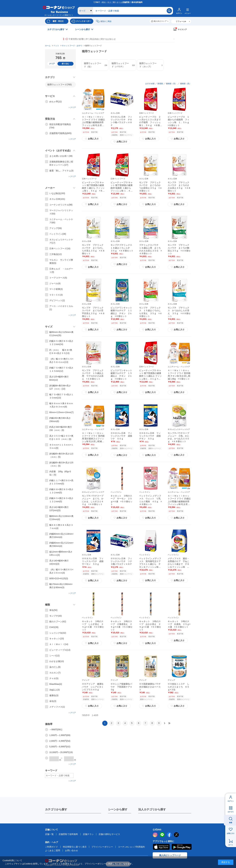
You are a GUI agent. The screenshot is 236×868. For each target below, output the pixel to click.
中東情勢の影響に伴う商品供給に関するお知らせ (89, 39)
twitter (176, 835)
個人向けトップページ (170, 855)
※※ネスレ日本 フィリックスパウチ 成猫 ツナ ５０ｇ (122, 436)
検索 (231, 823)
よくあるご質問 (53, 850)
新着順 (160, 84)
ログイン (231, 801)
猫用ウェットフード (60, 85)
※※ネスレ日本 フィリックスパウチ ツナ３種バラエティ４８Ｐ (121, 561)
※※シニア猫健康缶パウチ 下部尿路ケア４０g (121, 687)
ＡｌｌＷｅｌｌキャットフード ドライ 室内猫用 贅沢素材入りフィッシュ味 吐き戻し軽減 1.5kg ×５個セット (93, 439)
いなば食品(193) (57, 193)
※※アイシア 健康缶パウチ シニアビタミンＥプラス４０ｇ (93, 687)
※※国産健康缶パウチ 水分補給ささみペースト (151, 687)
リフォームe (181, 21)
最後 (169, 723)
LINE (162, 835)
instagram (155, 835)
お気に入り (231, 833)
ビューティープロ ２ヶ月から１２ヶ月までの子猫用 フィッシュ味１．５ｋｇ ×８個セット (151, 122)
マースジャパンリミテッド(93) (61, 212)
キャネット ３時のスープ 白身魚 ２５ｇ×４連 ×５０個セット (179, 624)
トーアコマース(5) (58, 278)
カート (231, 845)
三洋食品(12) (56, 254)
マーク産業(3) (56, 289)
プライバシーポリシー (102, 847)
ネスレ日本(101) (57, 199)
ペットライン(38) (58, 234)
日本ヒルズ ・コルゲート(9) (61, 270)
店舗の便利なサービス (109, 834)
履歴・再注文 (58, 21)
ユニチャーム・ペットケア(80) (61, 221)
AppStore (161, 847)
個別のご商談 (106, 21)
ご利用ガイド (52, 847)
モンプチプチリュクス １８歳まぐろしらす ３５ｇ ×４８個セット (122, 248)
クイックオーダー (83, 21)
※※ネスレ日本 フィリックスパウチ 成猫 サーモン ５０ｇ (94, 561)
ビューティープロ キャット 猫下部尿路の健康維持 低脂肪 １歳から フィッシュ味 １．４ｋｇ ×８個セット (122, 188)
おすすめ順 (150, 84)
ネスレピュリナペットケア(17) (61, 241)
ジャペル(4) (55, 283)
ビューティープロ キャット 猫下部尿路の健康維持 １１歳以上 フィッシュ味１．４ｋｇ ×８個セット (151, 376)
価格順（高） (186, 84)
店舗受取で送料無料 (68, 834)
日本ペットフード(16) (60, 249)
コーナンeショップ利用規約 (131, 847)
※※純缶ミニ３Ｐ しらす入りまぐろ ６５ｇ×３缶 (178, 687)
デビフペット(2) (57, 300)
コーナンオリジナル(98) (61, 205)
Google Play (182, 847)
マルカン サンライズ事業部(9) (61, 261)
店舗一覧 (49, 834)
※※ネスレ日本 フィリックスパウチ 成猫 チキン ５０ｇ (151, 436)
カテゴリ (231, 812)
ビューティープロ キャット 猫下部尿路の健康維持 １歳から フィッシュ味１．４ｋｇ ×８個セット (93, 188)
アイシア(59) (56, 228)
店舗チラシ (88, 834)
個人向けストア (160, 21)
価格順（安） (171, 84)
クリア (52, 64)
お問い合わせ (71, 850)
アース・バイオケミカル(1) (61, 308)
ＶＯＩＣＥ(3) (56, 295)
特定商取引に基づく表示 (75, 847)
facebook (169, 835)
